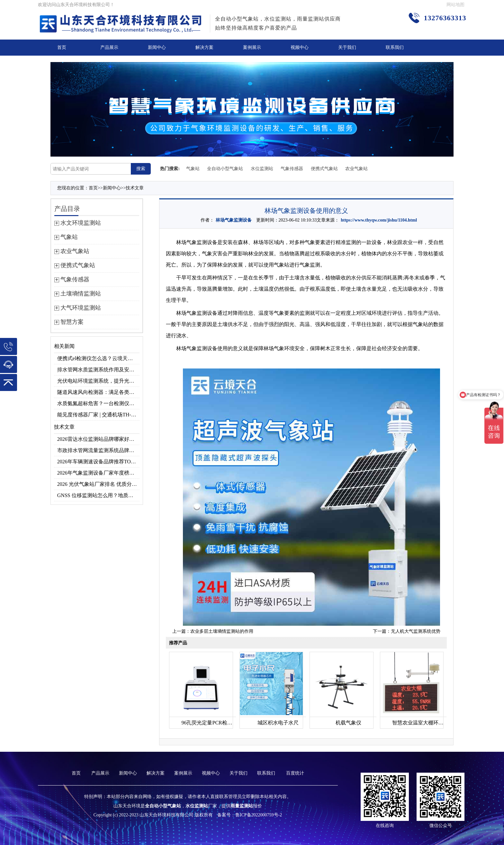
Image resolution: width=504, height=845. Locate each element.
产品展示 (109, 47)
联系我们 (395, 47)
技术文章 (135, 188)
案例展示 (252, 47)
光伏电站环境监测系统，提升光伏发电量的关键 (99, 381)
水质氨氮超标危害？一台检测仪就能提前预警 (99, 403)
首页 (62, 47)
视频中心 (300, 47)
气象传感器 (292, 169)
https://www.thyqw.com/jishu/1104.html (379, 220)
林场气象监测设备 (234, 220)
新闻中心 (157, 47)
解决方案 (204, 47)
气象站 (193, 169)
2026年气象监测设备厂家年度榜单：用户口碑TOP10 (99, 473)
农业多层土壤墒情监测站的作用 (222, 631)
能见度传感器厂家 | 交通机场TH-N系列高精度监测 (99, 415)
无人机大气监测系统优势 (416, 631)
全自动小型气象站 (225, 169)
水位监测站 (262, 169)
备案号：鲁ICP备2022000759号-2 (250, 815)
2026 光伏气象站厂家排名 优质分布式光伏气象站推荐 (99, 484)
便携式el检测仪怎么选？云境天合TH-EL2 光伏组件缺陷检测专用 (99, 358)
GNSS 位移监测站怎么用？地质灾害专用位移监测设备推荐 (99, 495)
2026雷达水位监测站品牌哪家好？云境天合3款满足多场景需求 (99, 439)
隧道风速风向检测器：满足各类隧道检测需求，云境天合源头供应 (99, 392)
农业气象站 (356, 169)
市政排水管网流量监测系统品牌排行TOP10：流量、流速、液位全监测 (99, 450)
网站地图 (455, 5)
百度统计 (295, 773)
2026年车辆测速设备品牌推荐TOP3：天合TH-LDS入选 (99, 462)
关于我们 (347, 47)
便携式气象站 (324, 169)
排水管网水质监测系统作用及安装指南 (99, 370)
